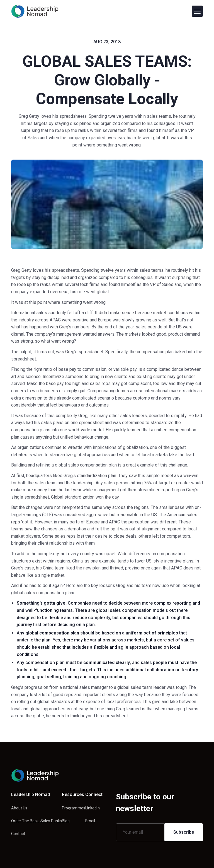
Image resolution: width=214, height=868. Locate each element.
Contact (18, 834)
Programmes (74, 808)
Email (90, 821)
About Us (19, 808)
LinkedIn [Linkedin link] (93, 808)
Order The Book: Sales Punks (37, 821)
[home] (35, 11)
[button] (197, 11)
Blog (66, 821)
